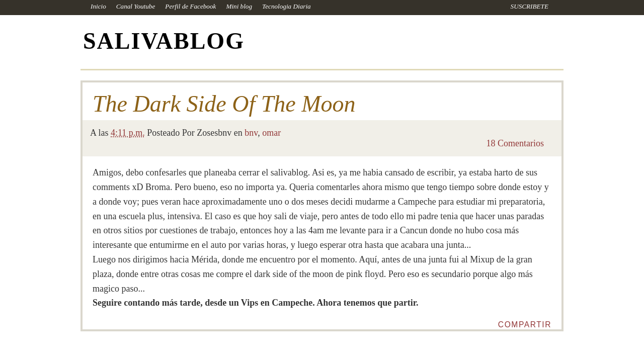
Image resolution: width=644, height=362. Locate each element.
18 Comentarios (515, 143)
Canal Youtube (136, 6)
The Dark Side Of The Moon (224, 104)
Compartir (525, 325)
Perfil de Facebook (190, 6)
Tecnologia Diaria (287, 6)
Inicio (98, 6)
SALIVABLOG (164, 41)
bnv (251, 133)
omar (271, 133)
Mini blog (239, 6)
